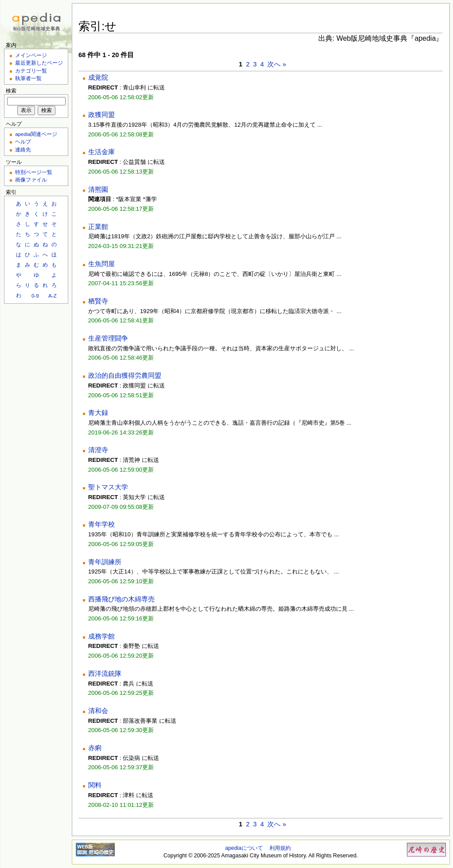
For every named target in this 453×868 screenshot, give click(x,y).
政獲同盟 (102, 115)
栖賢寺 (98, 301)
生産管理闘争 (108, 338)
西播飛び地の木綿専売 (121, 599)
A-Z (53, 296)
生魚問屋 (102, 264)
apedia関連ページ (36, 134)
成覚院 (98, 77)
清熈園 (98, 190)
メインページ (31, 55)
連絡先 (23, 149)
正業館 (98, 227)
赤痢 (95, 748)
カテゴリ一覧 (31, 71)
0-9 (35, 296)
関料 (95, 785)
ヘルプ (23, 141)
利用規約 (280, 848)
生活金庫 (102, 152)
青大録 (98, 413)
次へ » (277, 64)
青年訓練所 (105, 562)
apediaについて (244, 848)
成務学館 (102, 636)
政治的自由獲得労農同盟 (125, 376)
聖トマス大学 (108, 487)
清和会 (98, 711)
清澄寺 (98, 450)
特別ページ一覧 (34, 172)
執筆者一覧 (28, 78)
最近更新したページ (39, 63)
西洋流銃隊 (105, 674)
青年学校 (102, 524)
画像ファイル (31, 180)
